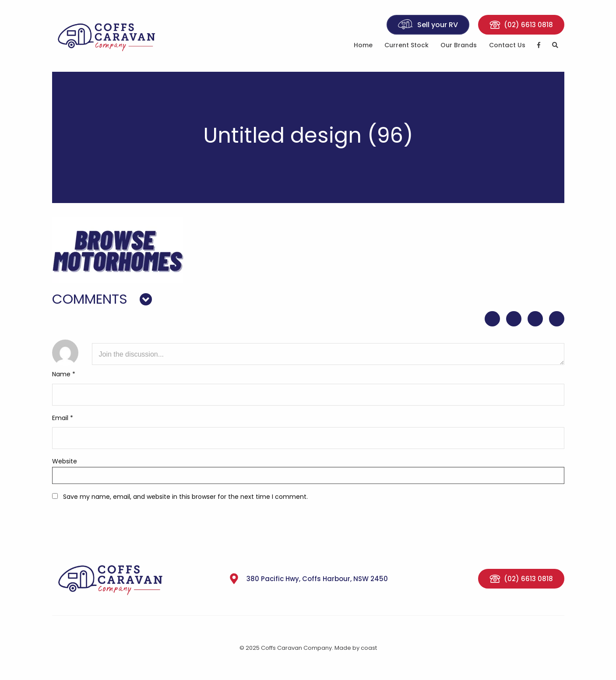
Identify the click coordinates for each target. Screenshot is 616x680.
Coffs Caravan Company (111, 36)
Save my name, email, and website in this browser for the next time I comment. (185, 497)
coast (369, 648)
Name (64, 374)
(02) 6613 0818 (521, 25)
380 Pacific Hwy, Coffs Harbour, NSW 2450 (308, 579)
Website (65, 461)
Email (63, 418)
